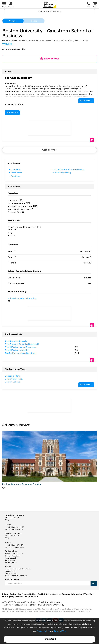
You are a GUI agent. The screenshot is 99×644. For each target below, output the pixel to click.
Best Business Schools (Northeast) (22, 344)
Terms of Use (60, 631)
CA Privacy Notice (27, 594)
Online (34, 21)
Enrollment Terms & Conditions (18, 569)
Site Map (33, 597)
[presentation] (3, 488)
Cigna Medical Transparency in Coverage (16, 574)
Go (94, 583)
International (10, 558)
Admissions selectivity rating (22, 298)
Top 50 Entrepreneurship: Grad (20, 353)
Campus (13, 21)
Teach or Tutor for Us (14, 554)
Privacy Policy (43, 631)
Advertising (10, 560)
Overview (15, 169)
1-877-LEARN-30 (12, 518)
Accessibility (10, 571)
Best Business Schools (16, 341)
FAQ (7, 520)
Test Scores (16, 173)
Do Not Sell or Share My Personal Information (60, 594)
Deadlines (16, 176)
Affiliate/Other (11, 563)
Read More (86, 101)
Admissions (49, 150)
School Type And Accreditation (69, 169)
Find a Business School (49, 12)
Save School (92, 140)
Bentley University (14, 379)
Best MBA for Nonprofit (17, 350)
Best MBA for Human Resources (21, 347)
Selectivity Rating (62, 173)
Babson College (13, 376)
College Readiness (13, 556)
